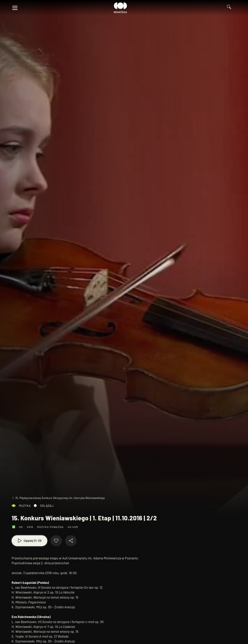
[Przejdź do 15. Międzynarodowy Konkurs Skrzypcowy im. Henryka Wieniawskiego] (58, 498)
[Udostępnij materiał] (71, 541)
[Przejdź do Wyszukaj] (230, 8)
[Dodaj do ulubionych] (56, 541)
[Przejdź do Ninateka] (121, 8)
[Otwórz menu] (15, 8)
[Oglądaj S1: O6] (29, 541)
